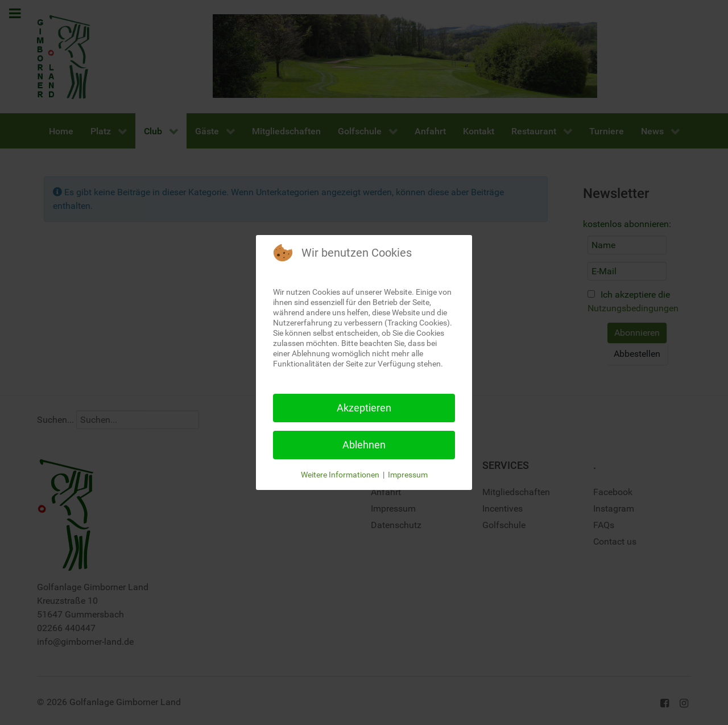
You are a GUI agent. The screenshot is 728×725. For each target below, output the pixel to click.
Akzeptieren (364, 408)
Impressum (408, 475)
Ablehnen (364, 445)
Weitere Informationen (340, 475)
